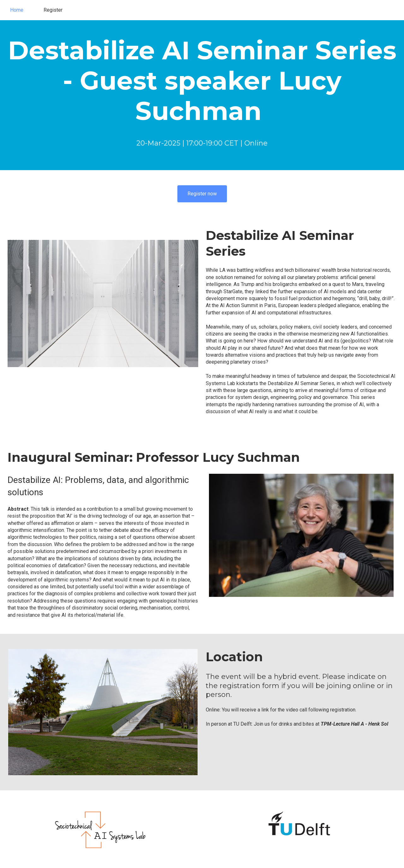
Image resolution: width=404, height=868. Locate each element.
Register (53, 10)
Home (17, 10)
